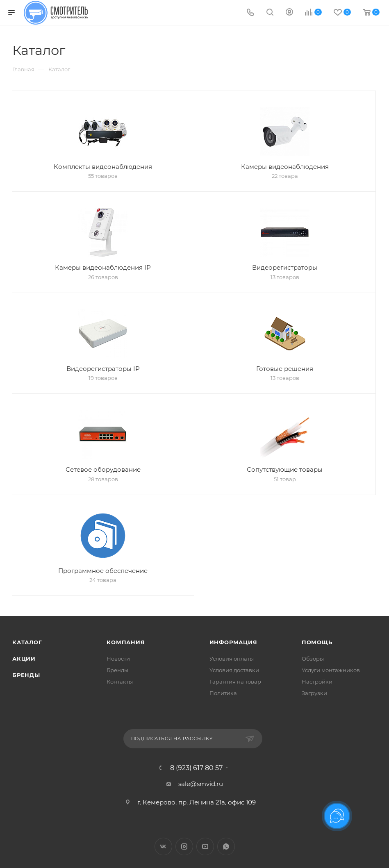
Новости (118, 659)
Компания (126, 642)
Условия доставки (234, 670)
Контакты (120, 682)
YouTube (205, 846)
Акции (24, 659)
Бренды (26, 675)
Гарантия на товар (235, 682)
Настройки (317, 682)
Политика (223, 693)
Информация (233, 642)
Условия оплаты (232, 659)
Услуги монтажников (331, 670)
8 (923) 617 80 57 (196, 768)
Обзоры (313, 659)
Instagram (184, 846)
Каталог (27, 642)
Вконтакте (163, 846)
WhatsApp (226, 846)
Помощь (317, 642)
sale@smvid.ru (201, 784)
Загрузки (314, 693)
